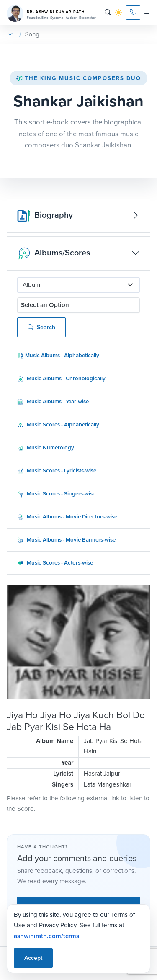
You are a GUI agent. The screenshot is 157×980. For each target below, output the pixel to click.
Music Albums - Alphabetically (58, 355)
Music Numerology (46, 447)
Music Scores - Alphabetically (58, 424)
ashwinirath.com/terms (46, 936)
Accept (33, 958)
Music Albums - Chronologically (61, 378)
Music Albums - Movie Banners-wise (66, 540)
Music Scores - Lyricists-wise (57, 471)
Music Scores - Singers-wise (56, 494)
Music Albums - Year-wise (53, 401)
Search (41, 327)
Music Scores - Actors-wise (55, 563)
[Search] (108, 13)
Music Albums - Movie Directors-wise (67, 517)
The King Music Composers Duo (79, 78)
